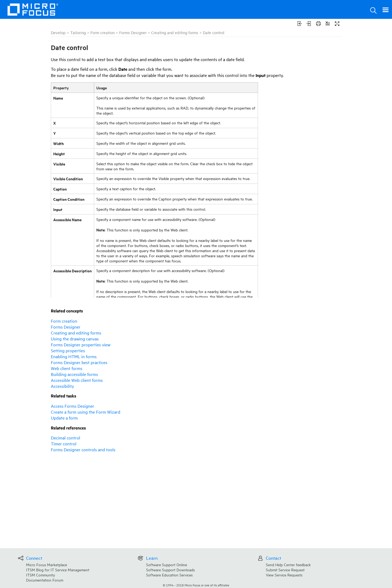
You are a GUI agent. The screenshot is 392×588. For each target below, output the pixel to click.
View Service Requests (284, 575)
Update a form (64, 418)
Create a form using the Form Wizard (86, 412)
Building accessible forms (74, 374)
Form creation (103, 32)
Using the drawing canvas (75, 339)
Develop (58, 32)
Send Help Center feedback (288, 564)
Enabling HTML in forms (74, 356)
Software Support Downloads (170, 570)
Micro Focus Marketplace (47, 564)
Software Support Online (167, 564)
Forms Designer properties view (81, 344)
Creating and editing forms (175, 32)
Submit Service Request (285, 570)
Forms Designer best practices (79, 362)
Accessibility (62, 386)
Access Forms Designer (73, 406)
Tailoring (78, 32)
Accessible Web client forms (77, 380)
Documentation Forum (45, 580)
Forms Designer (133, 32)
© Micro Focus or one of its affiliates (196, 585)
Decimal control (66, 438)
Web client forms (67, 368)
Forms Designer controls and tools (83, 449)
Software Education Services (169, 575)
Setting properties (68, 350)
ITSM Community (40, 575)
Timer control (64, 443)
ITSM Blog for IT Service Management (58, 570)
